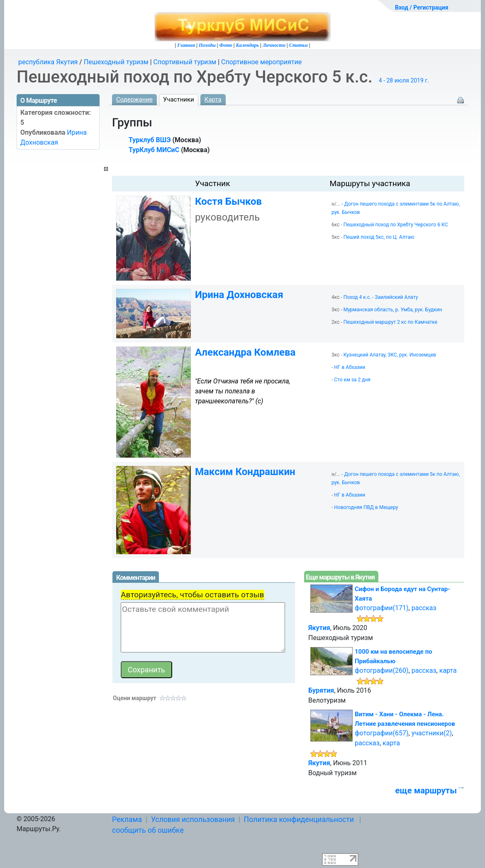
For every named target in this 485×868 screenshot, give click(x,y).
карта (448, 670)
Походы (207, 45)
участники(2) (432, 733)
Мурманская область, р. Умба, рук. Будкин (393, 310)
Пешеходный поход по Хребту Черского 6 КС (396, 225)
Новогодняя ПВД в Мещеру (366, 507)
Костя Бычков (228, 201)
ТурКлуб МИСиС (154, 150)
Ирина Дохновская (239, 295)
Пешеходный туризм (116, 62)
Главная (186, 45)
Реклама (127, 820)
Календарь (248, 45)
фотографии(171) (382, 608)
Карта (213, 99)
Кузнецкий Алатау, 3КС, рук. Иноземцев (390, 355)
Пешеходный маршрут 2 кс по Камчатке (390, 322)
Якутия (319, 628)
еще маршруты (426, 790)
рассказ (424, 608)
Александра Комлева (245, 352)
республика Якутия (48, 62)
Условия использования (193, 820)
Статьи (299, 45)
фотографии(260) (382, 670)
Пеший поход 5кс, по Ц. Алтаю (379, 237)
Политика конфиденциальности (299, 820)
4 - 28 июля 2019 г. (404, 80)
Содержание (134, 99)
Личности (274, 45)
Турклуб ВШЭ (150, 140)
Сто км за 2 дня (352, 380)
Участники (179, 99)
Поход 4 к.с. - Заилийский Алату (381, 297)
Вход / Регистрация (422, 7)
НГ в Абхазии (350, 367)
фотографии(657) (382, 733)
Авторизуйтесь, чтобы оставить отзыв (193, 595)
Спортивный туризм (185, 62)
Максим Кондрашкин (245, 472)
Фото (225, 45)
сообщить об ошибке (148, 830)
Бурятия (321, 690)
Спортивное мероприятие (261, 62)
